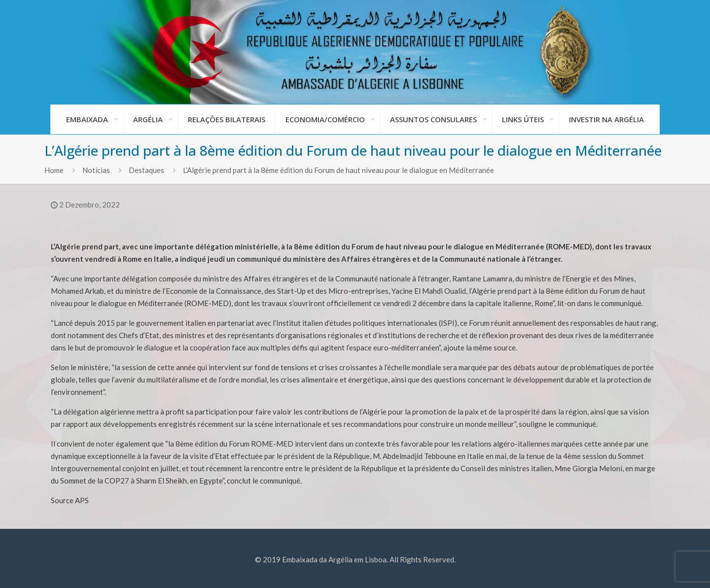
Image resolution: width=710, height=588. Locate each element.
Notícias (96, 170)
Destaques (146, 170)
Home (54, 170)
